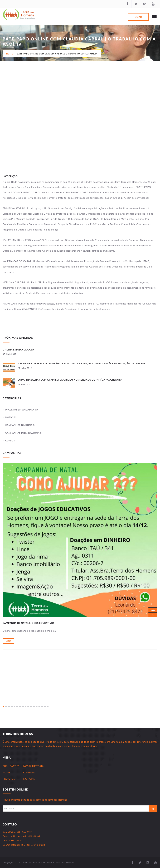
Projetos (9, 779)
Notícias (11, 417)
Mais (8, 641)
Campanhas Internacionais (24, 433)
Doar (138, 17)
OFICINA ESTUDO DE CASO (18, 350)
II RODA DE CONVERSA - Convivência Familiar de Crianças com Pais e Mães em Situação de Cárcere (81, 363)
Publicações (11, 766)
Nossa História (33, 766)
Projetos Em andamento (22, 410)
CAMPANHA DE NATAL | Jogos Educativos (29, 623)
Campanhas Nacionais (20, 425)
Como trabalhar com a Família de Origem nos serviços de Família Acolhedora (70, 380)
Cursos (10, 441)
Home (10, 54)
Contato (29, 772)
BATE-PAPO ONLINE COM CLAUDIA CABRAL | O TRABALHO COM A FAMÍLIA (57, 54)
